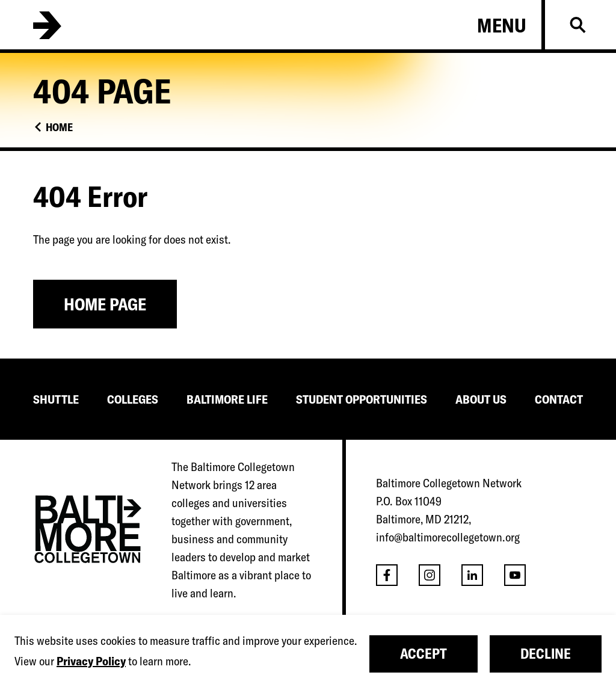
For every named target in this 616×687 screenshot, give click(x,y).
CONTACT (559, 399)
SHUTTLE (56, 399)
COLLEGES (133, 399)
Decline (546, 654)
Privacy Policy (91, 661)
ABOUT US (481, 399)
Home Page (105, 304)
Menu (502, 25)
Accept (423, 654)
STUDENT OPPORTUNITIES (362, 399)
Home (59, 127)
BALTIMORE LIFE (227, 399)
